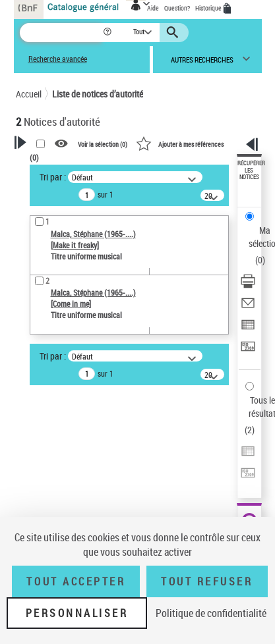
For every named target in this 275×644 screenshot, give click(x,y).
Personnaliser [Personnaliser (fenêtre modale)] (77, 613)
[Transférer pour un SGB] (248, 351)
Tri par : (53, 177)
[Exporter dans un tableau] (248, 329)
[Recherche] (61, 33)
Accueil (29, 94)
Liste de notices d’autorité (98, 94)
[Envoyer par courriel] (248, 307)
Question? (177, 8)
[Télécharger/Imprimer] (248, 285)
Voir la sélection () (103, 144)
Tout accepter (76, 581)
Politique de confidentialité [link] (211, 613)
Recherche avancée (58, 59)
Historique (209, 8)
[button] (108, 33)
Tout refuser (207, 581)
